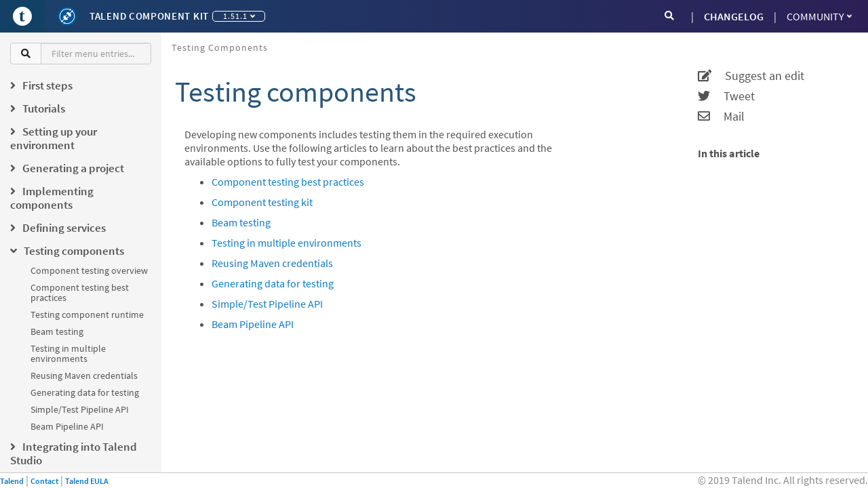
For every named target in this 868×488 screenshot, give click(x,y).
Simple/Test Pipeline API (80, 409)
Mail (721, 117)
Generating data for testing (85, 392)
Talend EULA (87, 481)
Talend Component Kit (149, 16)
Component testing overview (89, 270)
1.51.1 (239, 16)
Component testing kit (262, 202)
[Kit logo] (67, 16)
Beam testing (57, 331)
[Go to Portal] (22, 16)
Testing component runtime (87, 314)
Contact (44, 481)
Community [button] (819, 16)
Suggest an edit (751, 76)
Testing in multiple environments (68, 353)
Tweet (726, 96)
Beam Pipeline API (67, 426)
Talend (12, 481)
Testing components (220, 47)
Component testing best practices (80, 292)
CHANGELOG (734, 16)
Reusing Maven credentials (84, 375)
